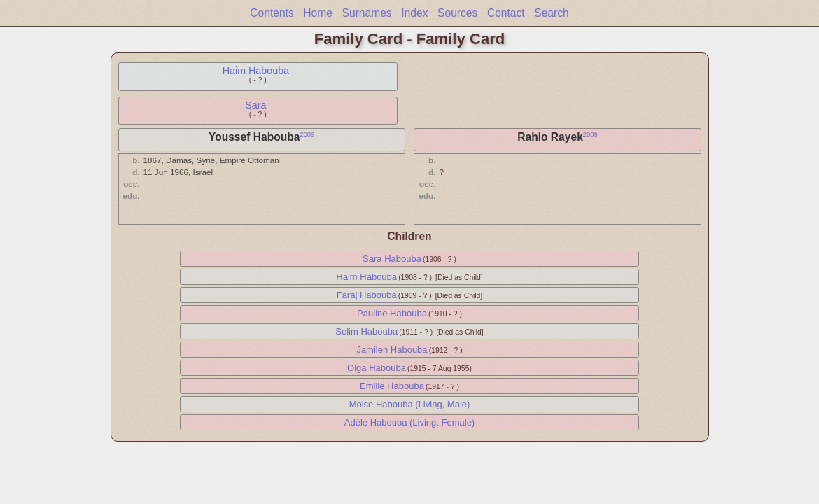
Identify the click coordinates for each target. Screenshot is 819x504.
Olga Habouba (377, 368)
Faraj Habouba (367, 295)
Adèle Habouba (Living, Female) (409, 422)
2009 (307, 134)
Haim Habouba (256, 71)
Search (551, 13)
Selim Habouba (366, 331)
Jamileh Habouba (392, 350)
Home (318, 13)
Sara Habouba (392, 259)
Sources (457, 13)
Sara (255, 105)
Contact (506, 13)
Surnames (367, 13)
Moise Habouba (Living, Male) (410, 404)
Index (414, 13)
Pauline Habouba (392, 313)
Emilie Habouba (392, 386)
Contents (272, 13)
